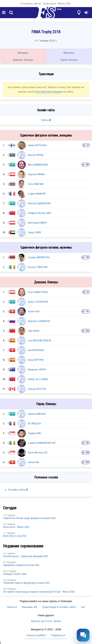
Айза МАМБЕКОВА (38, 165)
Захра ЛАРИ (34, 232)
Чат (83, 607)
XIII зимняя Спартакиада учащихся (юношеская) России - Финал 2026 (39, 592)
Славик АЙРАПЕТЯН (39, 257)
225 (87, 331)
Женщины (23, 53)
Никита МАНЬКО (37, 414)
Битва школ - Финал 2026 (57, 4)
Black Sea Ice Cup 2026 (15, 536)
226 (87, 453)
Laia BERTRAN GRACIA (39, 340)
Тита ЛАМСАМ (36, 184)
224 (87, 462)
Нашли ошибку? (36, 635)
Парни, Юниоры (69, 60)
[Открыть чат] (83, 635)
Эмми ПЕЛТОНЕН (37, 145)
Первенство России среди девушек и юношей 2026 (29, 518)
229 (87, 165)
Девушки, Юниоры (23, 60)
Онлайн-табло (17, 490)
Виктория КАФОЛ (37, 223)
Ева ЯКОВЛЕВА (36, 350)
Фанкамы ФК (29, 607)
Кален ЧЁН (34, 311)
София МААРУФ (37, 194)
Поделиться (58, 635)
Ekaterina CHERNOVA (39, 321)
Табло (45, 120)
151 (87, 311)
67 (88, 145)
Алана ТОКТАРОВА (38, 302)
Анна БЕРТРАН (36, 360)
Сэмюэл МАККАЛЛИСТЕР (42, 443)
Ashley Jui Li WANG (38, 379)
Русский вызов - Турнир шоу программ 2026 (26, 556)
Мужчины (69, 53)
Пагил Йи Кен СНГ (38, 453)
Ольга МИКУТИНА (38, 292)
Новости (12, 607)
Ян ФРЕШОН (34, 424)
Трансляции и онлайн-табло (59, 607)
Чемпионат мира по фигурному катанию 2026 (26, 583)
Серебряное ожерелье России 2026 (21, 565)
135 (87, 257)
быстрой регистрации (49, 92)
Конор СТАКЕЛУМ (38, 267)
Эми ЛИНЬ (34, 331)
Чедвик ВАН (35, 433)
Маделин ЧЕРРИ (37, 369)
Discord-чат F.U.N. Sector (46, 621)
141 (87, 443)
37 (88, 292)
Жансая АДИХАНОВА (39, 203)
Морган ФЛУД (36, 155)
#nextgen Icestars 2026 (15, 574)
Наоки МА (33, 462)
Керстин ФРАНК (36, 174)
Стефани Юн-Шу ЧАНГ (40, 213)
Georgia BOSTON (37, 389)
